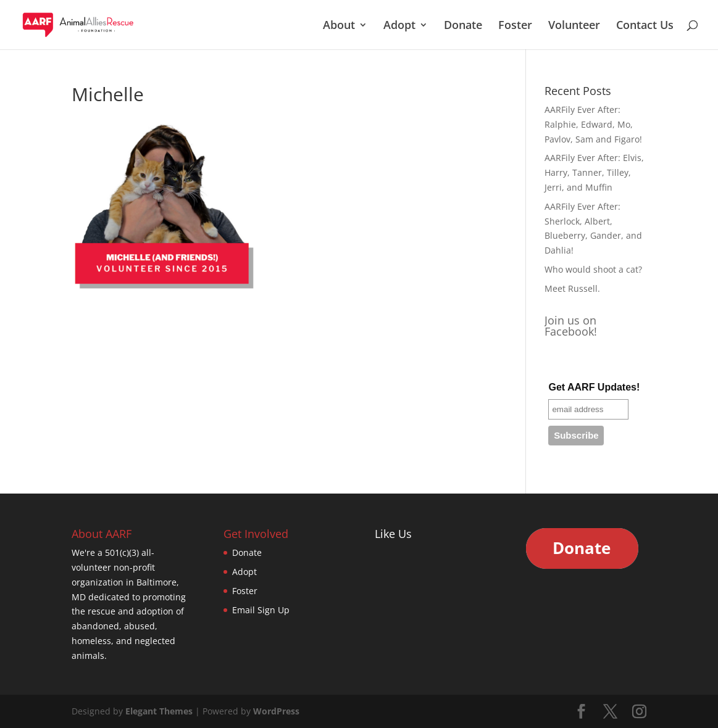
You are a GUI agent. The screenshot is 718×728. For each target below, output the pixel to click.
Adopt (399, 26)
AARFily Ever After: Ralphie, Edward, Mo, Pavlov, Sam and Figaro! (593, 124)
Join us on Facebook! (571, 326)
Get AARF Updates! (594, 387)
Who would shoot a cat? (593, 269)
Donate (463, 26)
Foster (515, 26)
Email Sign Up (261, 610)
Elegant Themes (159, 711)
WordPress (276, 711)
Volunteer (574, 26)
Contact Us (645, 26)
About (339, 26)
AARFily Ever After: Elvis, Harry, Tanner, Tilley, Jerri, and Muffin (594, 172)
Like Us (393, 534)
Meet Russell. (572, 288)
